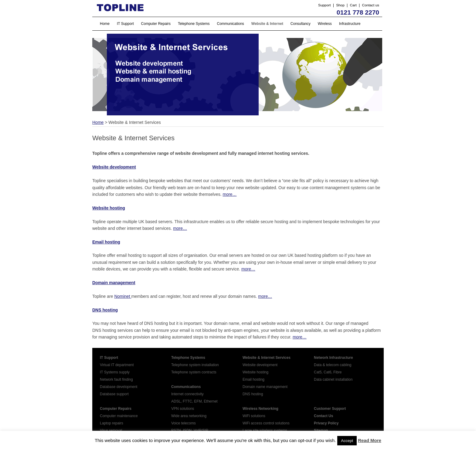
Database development (119, 387)
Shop (340, 5)
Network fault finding (116, 379)
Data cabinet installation (333, 379)
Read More (370, 440)
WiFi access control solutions (266, 423)
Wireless (325, 24)
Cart (353, 5)
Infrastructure (350, 24)
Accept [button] (347, 441)
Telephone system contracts (194, 372)
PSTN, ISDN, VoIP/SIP (190, 430)
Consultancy (301, 24)
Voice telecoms (184, 423)
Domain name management (265, 387)
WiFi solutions (254, 416)
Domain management (114, 283)
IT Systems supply (115, 372)
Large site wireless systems (265, 430)
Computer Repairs (156, 24)
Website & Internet (267, 24)
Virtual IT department (117, 365)
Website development (260, 365)
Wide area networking (189, 416)
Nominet (123, 296)
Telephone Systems (194, 24)
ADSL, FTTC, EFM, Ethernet (194, 401)
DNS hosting (105, 310)
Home (105, 24)
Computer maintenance (119, 416)
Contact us (371, 5)
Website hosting (255, 372)
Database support (114, 394)
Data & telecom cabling (333, 365)
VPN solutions (183, 409)
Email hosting (253, 379)
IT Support (125, 24)
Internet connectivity (187, 394)
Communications (231, 24)
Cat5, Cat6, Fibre (328, 372)
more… (230, 194)
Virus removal (111, 430)
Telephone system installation (195, 365)
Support (324, 5)
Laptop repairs (112, 423)
